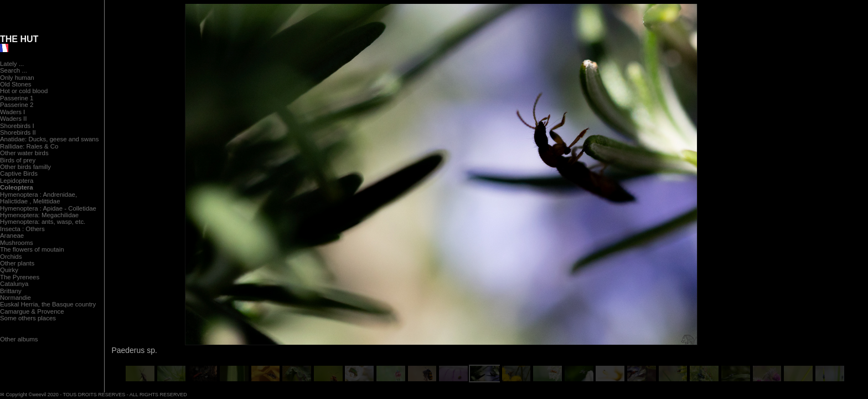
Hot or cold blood (24, 91)
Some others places (28, 318)
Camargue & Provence (32, 311)
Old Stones (16, 84)
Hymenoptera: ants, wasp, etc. (43, 222)
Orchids (11, 257)
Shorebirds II (18, 132)
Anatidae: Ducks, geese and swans (49, 139)
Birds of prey (18, 160)
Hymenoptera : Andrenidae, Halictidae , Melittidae (38, 198)
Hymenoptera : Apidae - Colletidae (48, 208)
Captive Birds (19, 173)
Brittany (11, 291)
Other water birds (24, 153)
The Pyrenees (20, 277)
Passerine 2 (17, 105)
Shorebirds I (17, 126)
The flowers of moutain (32, 249)
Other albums (19, 339)
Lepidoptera (17, 181)
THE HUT (19, 39)
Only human (17, 78)
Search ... (14, 70)
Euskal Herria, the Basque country (48, 304)
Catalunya (14, 284)
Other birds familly (25, 167)
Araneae (12, 236)
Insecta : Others (22, 229)
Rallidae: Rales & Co (29, 146)
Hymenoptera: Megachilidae (39, 215)
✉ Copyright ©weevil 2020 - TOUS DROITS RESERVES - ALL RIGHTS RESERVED (94, 395)
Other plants (17, 263)
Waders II (13, 119)
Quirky (9, 270)
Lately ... (12, 64)
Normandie (15, 298)
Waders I (12, 112)
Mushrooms (17, 243)
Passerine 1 (17, 98)
